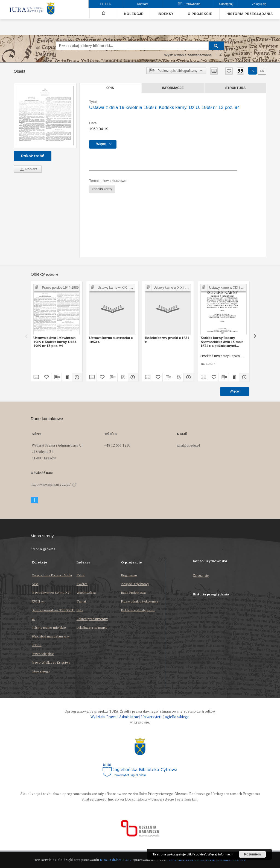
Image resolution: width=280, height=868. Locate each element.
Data (80, 610)
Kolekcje (134, 14)
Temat (81, 601)
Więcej (235, 391)
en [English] (109, 4)
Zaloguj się (201, 576)
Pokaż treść (33, 156)
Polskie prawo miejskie (49, 628)
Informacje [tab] (173, 88)
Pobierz (28, 169)
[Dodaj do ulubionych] (229, 71)
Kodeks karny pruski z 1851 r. (167, 340)
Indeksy (166, 14)
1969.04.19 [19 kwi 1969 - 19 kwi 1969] (99, 129)
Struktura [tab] (236, 88)
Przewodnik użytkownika (140, 601)
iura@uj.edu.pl (189, 445)
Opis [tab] (110, 88)
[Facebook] (34, 500)
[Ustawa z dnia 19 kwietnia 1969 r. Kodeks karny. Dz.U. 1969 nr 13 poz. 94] (45, 116)
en (262, 71)
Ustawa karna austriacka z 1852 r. (111, 340)
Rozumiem (253, 854)
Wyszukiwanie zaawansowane (188, 55)
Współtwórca (86, 593)
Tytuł (81, 575)
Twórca (82, 584)
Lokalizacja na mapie (92, 628)
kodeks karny (102, 189)
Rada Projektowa (133, 593)
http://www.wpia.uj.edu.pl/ (54, 484)
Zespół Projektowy (135, 584)
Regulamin (129, 575)
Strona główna (43, 549)
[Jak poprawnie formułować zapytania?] (221, 55)
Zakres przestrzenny (92, 619)
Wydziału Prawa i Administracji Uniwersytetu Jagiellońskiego (140, 717)
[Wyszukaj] (216, 46)
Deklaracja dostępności (138, 610)
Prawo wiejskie (43, 654)
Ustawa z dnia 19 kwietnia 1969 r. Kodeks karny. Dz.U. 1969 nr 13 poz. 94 (55, 342)
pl (252, 71)
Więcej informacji (220, 854)
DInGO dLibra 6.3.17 (116, 860)
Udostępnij (226, 4)
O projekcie (200, 14)
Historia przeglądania (250, 14)
